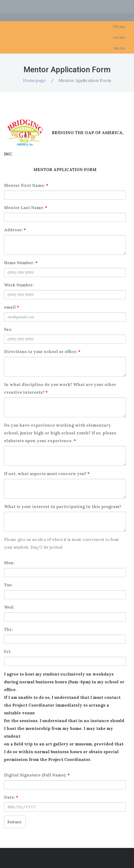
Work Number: (19, 285)
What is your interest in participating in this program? (63, 507)
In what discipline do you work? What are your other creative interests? (60, 388)
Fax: (8, 329)
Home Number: (21, 263)
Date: (11, 797)
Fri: (8, 652)
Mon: (9, 563)
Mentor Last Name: (26, 208)
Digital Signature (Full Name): (37, 775)
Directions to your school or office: (42, 352)
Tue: (8, 585)
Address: (15, 230)
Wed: (9, 607)
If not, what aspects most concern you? (47, 474)
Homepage (34, 80)
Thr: (8, 629)
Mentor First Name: (26, 185)
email (12, 307)
